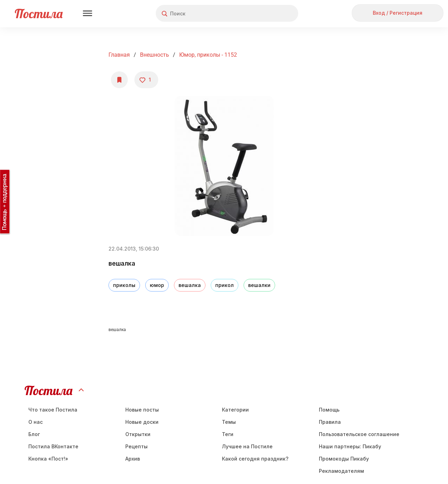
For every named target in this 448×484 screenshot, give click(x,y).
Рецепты (136, 446)
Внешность (155, 55)
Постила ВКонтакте (53, 446)
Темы (229, 422)
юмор (157, 285)
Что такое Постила (53, 410)
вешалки (259, 285)
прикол (225, 285)
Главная (119, 55)
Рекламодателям (341, 471)
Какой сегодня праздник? (255, 459)
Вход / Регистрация (398, 13)
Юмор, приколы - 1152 (208, 55)
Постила (39, 13)
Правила (330, 422)
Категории (235, 410)
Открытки (138, 434)
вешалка (190, 285)
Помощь (329, 410)
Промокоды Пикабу (344, 459)
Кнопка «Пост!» (48, 459)
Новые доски (142, 422)
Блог (34, 434)
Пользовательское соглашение (359, 434)
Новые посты (142, 410)
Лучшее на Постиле (247, 446)
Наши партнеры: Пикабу (350, 446)
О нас (36, 422)
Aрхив (133, 459)
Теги (228, 434)
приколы (124, 285)
